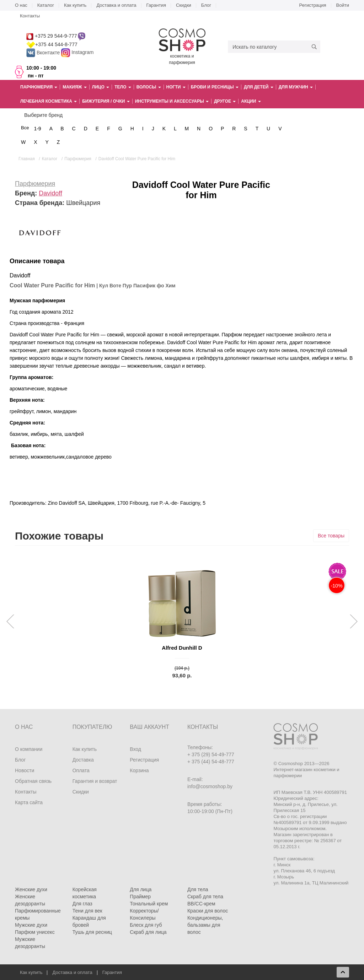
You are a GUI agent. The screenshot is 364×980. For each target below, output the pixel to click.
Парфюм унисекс (35, 932)
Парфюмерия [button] (39, 87)
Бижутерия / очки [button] (106, 101)
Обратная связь (33, 781)
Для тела (198, 889)
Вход (135, 749)
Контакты (30, 16)
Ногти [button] (176, 87)
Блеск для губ (146, 925)
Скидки (184, 5)
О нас (21, 5)
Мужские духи (31, 925)
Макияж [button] (74, 87)
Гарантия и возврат (95, 781)
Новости (25, 770)
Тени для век (87, 911)
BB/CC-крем (201, 904)
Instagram (82, 53)
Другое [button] (225, 101)
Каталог (46, 5)
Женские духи (31, 889)
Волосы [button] (149, 87)
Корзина (139, 770)
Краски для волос (208, 911)
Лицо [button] (101, 87)
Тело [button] (123, 87)
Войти (343, 5)
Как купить (75, 5)
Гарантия (156, 5)
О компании (29, 749)
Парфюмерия (35, 184)
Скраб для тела (205, 897)
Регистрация (313, 5)
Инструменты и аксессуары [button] (172, 101)
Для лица (141, 889)
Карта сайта (29, 802)
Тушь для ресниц (92, 932)
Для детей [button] (259, 87)
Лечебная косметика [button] (49, 101)
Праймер (140, 897)
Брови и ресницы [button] (215, 87)
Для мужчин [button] (296, 87)
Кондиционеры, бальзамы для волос (205, 925)
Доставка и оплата (116, 5)
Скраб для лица (148, 932)
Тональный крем (149, 904)
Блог (206, 5)
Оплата (81, 770)
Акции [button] (251, 101)
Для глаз (82, 904)
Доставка (83, 760)
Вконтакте (44, 53)
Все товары (331, 536)
